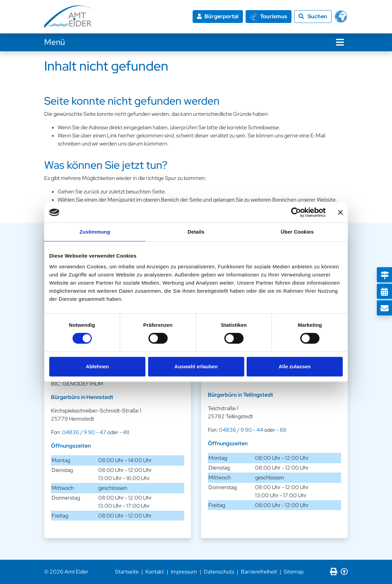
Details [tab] (196, 232)
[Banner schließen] (340, 212)
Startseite (127, 572)
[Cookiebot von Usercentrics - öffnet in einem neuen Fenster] (296, 212)
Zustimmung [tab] (95, 232)
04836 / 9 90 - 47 (84, 432)
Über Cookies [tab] (297, 232)
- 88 (281, 430)
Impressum (184, 572)
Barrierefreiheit (259, 572)
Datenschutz (219, 572)
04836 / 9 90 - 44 (241, 430)
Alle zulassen (295, 366)
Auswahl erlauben (196, 366)
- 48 (124, 432)
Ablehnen (97, 366)
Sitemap (294, 572)
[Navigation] (340, 42)
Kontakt (155, 572)
